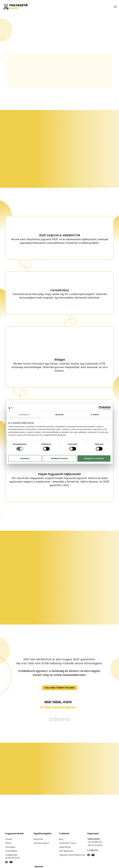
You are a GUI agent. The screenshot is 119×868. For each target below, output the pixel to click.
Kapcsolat (38, 839)
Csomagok (10, 847)
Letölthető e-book (68, 843)
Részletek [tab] (59, 415)
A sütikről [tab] (95, 415)
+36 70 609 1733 (95, 842)
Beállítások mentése (59, 458)
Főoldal (9, 839)
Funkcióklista (11, 851)
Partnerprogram (41, 843)
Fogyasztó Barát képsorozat (72, 855)
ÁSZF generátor (66, 851)
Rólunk (8, 843)
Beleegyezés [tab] (24, 415)
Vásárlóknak (65, 847)
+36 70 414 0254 (95, 845)
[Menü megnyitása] (115, 7)
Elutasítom (25, 458)
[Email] (11, 862)
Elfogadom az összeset (94, 458)
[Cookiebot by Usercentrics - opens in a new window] (100, 408)
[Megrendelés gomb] (60, 688)
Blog (61, 839)
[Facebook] (6, 862)
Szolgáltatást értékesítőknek (12, 856)
